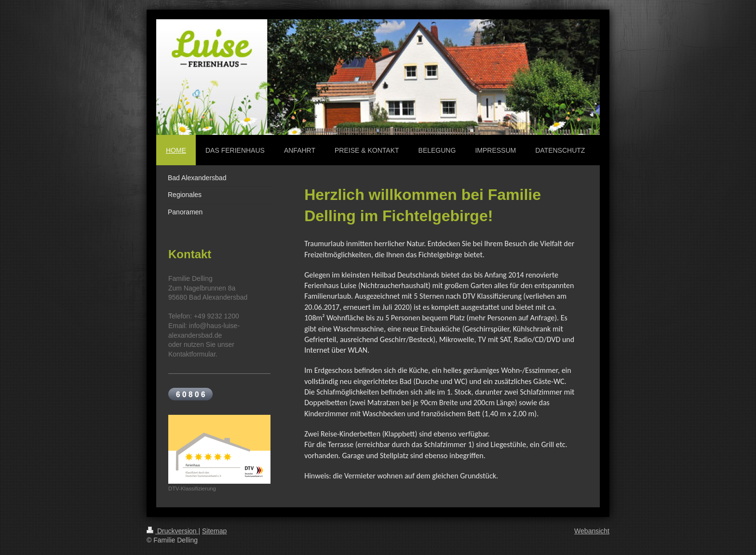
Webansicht (592, 531)
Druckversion (172, 531)
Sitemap (214, 531)
